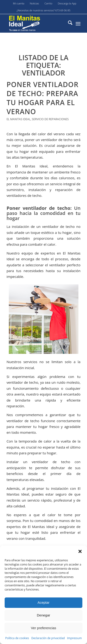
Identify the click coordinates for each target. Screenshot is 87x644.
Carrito (48, 3)
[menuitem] (19, 3)
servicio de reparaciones (50, 119)
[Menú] (78, 23)
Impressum (74, 638)
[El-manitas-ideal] (36, 23)
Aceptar (44, 602)
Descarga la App (67, 3)
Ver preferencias (43, 628)
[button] (80, 551)
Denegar (44, 615)
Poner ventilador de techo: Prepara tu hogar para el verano (42, 98)
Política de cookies (17, 638)
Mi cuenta (19, 3)
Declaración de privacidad (48, 638)
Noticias (34, 3)
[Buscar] (68, 23)
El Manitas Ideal (18, 119)
